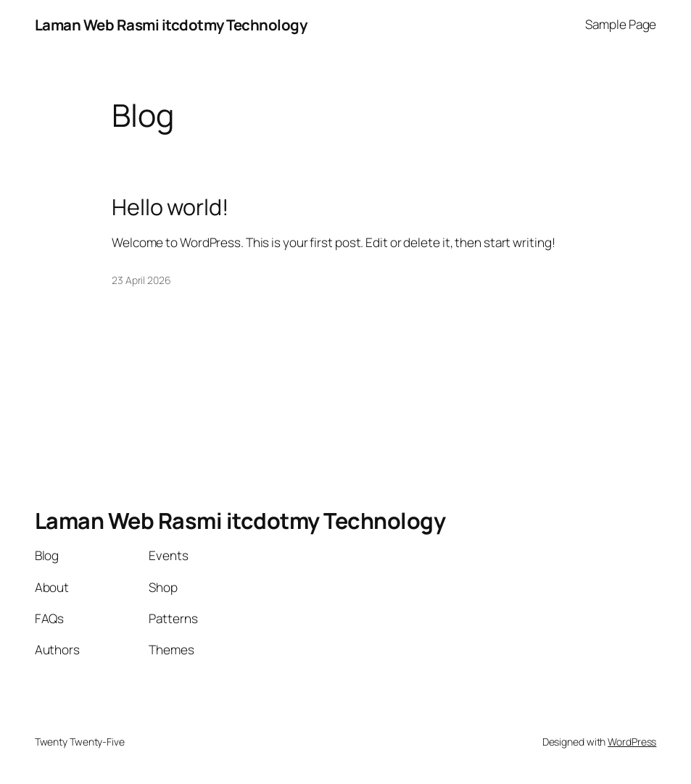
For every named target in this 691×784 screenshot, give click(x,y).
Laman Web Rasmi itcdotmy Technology (171, 25)
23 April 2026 (141, 280)
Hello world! (170, 207)
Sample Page (621, 24)
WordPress (632, 742)
